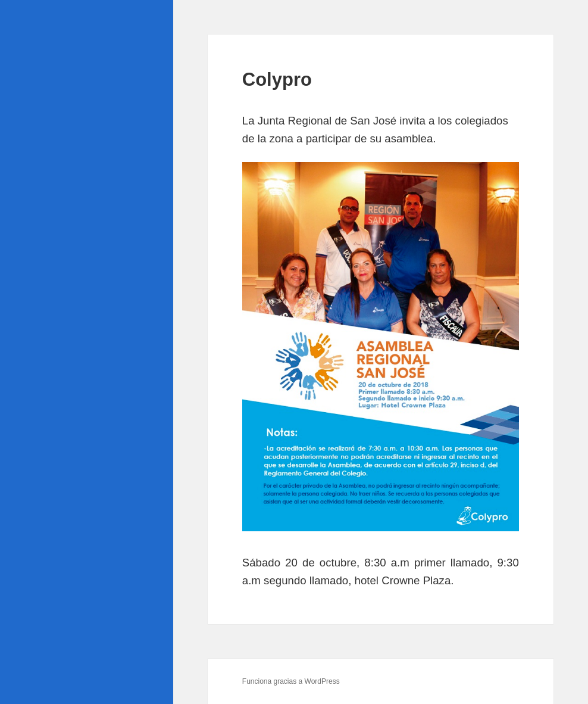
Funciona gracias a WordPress (291, 681)
